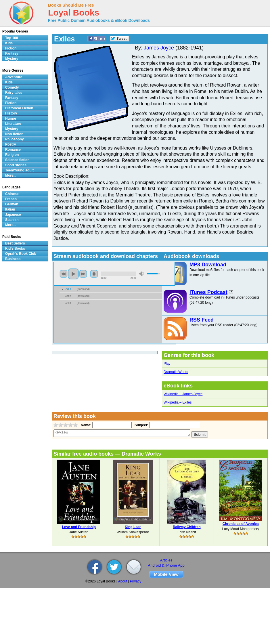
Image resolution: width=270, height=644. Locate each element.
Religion (12, 155)
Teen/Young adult (19, 170)
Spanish (12, 220)
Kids (9, 43)
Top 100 (12, 38)
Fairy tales (14, 93)
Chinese (12, 194)
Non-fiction (14, 134)
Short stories (16, 165)
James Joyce (159, 48)
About (123, 581)
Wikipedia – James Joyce (183, 394)
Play (167, 364)
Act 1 (68, 289)
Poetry (10, 144)
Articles (166, 560)
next (83, 274)
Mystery (12, 59)
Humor (11, 119)
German (12, 204)
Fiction (11, 48)
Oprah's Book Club (21, 254)
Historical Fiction (19, 108)
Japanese (13, 215)
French (11, 199)
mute (141, 274)
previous (64, 274)
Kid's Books (15, 249)
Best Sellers (15, 243)
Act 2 (68, 296)
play (73, 274)
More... (11, 175)
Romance (13, 150)
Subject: (141, 425)
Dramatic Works (176, 372)
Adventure (14, 77)
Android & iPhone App (166, 565)
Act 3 (68, 303)
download (83, 289)
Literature (13, 124)
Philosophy (15, 139)
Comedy (12, 87)
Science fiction (17, 160)
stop (94, 274)
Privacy (136, 581)
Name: (86, 425)
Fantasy (12, 53)
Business (13, 259)
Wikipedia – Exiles (178, 402)
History (11, 113)
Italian (10, 209)
